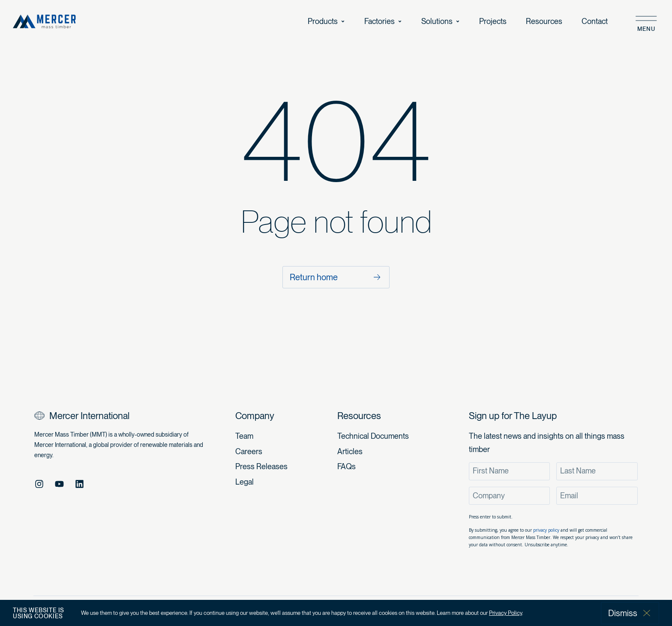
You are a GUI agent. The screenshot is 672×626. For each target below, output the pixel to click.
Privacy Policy (505, 613)
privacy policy (546, 530)
